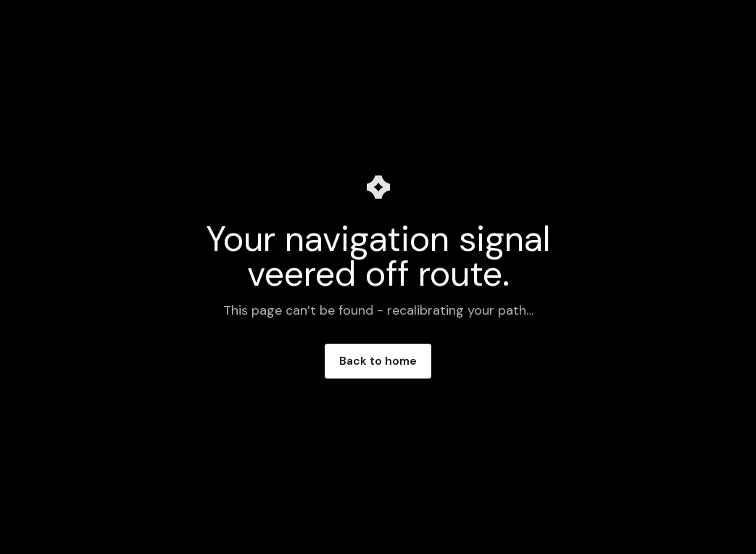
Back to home (378, 361)
